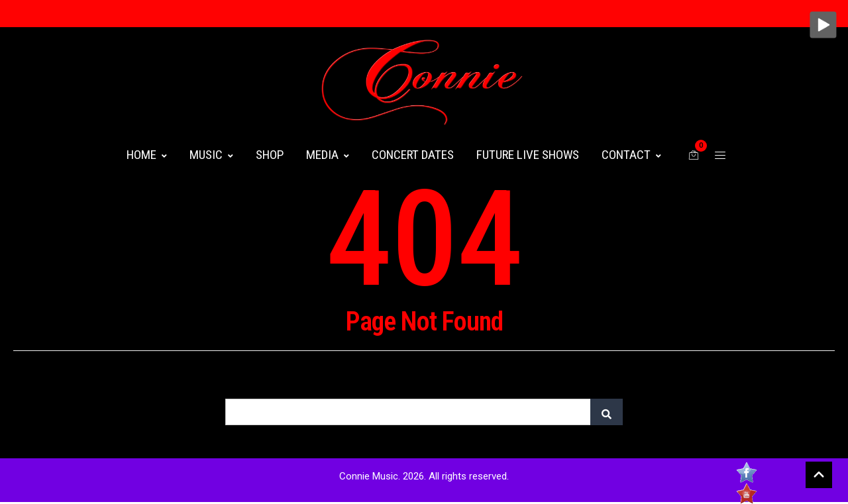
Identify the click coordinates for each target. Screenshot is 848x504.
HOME (147, 155)
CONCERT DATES (413, 155)
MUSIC (211, 155)
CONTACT (631, 155)
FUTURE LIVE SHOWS (528, 155)
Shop (270, 155)
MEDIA (328, 155)
